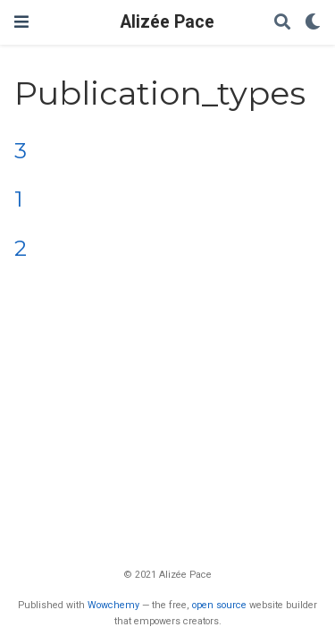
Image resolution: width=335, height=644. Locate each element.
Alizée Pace (167, 22)
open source (219, 605)
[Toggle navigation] (21, 22)
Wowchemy (113, 605)
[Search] (282, 23)
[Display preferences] (313, 23)
